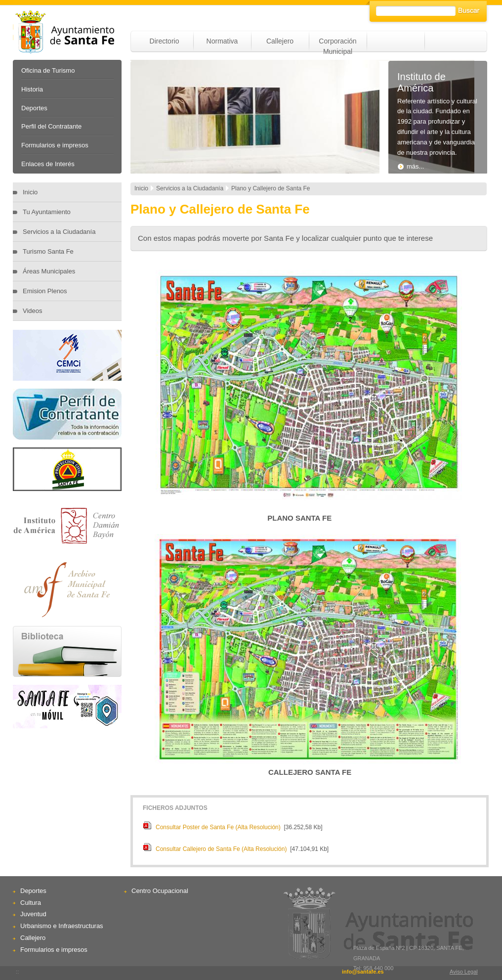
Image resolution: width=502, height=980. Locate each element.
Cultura (31, 903)
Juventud (33, 914)
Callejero (280, 41)
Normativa (222, 41)
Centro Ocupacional (160, 891)
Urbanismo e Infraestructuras (62, 926)
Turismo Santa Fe (48, 251)
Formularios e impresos (55, 145)
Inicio (30, 192)
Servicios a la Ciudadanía (59, 232)
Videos (33, 311)
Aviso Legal (464, 972)
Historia (32, 89)
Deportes (34, 108)
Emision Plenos (45, 291)
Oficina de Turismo (48, 70)
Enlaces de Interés (48, 164)
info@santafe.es (363, 972)
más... (411, 166)
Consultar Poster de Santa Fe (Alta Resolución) (218, 827)
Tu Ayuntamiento (47, 212)
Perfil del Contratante (51, 126)
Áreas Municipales (49, 271)
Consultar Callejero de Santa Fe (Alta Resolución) (221, 849)
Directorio (165, 41)
